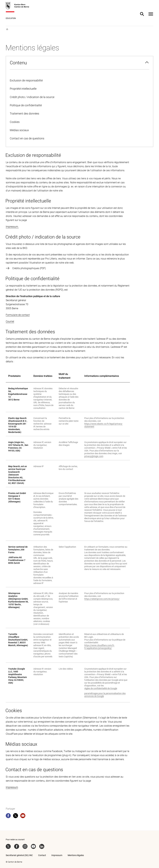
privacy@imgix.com (94, 456)
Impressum (12, 787)
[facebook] (8, 816)
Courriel (10, 321)
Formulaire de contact (18, 315)
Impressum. (12, 227)
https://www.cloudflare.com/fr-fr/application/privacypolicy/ (99, 647)
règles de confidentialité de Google (101, 688)
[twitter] (16, 816)
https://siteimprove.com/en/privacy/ (102, 599)
